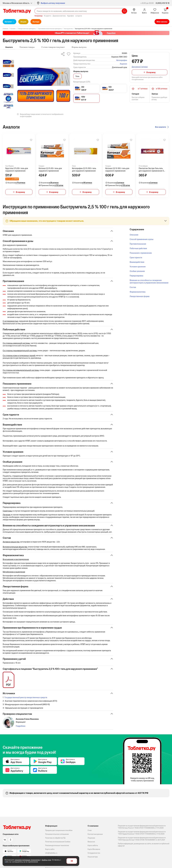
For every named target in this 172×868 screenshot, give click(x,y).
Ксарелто (48, 16)
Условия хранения (138, 267)
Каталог (8, 22)
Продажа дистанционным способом (59, 830)
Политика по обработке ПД (55, 838)
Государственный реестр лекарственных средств (26, 700)
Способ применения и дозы (142, 239)
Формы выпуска (79, 47)
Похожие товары (27, 47)
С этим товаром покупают (53, 47)
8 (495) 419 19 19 (163, 3)
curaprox (79, 16)
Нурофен (71, 16)
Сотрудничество (94, 853)
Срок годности (136, 257)
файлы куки (46, 860)
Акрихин (123, 64)
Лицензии (91, 838)
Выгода (36, 22)
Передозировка (136, 276)
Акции (23, 22)
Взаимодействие (137, 262)
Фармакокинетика (138, 292)
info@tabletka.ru (51, 853)
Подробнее (21, 729)
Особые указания (137, 271)
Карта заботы (93, 845)
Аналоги (9, 47)
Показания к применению (141, 253)
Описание (134, 235)
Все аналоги (161, 127)
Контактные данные (95, 834)
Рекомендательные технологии (57, 845)
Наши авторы (93, 857)
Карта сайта (50, 849)
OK (72, 861)
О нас (90, 830)
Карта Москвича (94, 849)
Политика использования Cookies (58, 842)
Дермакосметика (59, 16)
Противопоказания (138, 244)
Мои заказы (162, 22)
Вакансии (91, 842)
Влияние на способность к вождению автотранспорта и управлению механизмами (149, 281)
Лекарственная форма (140, 296)
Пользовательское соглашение (57, 834)
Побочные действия (138, 248)
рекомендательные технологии (27, 860)
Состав (133, 287)
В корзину (151, 72)
